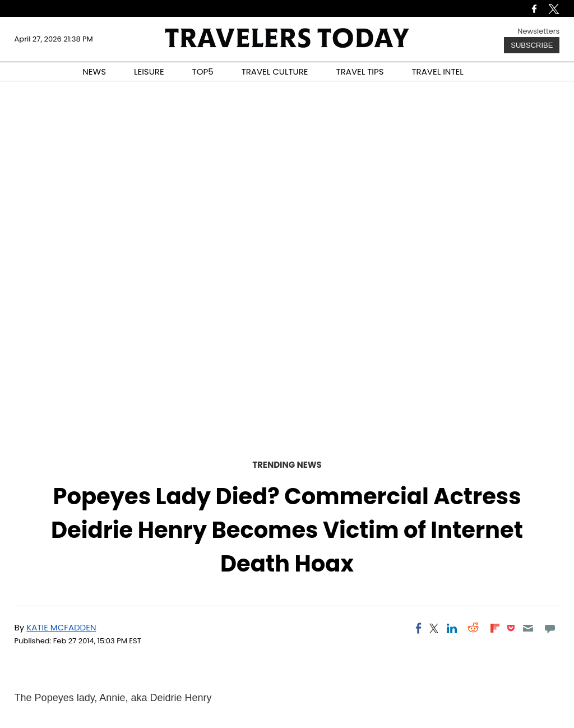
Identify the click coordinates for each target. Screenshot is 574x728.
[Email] (528, 628)
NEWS (94, 72)
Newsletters (538, 31)
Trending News (287, 465)
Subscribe (532, 45)
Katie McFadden (61, 627)
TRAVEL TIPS (360, 72)
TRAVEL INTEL (438, 72)
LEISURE (149, 72)
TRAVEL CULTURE (275, 72)
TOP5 (203, 72)
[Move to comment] (550, 628)
